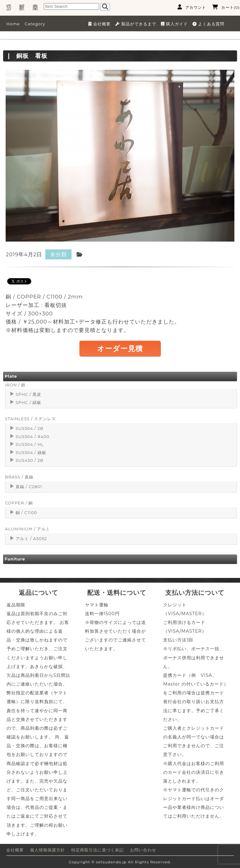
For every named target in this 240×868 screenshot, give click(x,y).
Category (35, 24)
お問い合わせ (143, 850)
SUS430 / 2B (30, 460)
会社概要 (15, 850)
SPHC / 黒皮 (28, 394)
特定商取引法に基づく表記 (97, 850)
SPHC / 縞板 (28, 403)
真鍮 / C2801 (29, 487)
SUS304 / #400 (32, 437)
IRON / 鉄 (15, 385)
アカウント (192, 7)
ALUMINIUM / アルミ (27, 529)
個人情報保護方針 (47, 850)
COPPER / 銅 (19, 503)
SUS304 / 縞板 (31, 453)
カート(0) (226, 7)
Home (13, 24)
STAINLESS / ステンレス (30, 419)
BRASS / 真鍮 (19, 477)
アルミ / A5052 (31, 539)
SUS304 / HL (30, 444)
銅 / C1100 (26, 513)
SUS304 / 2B (30, 429)
